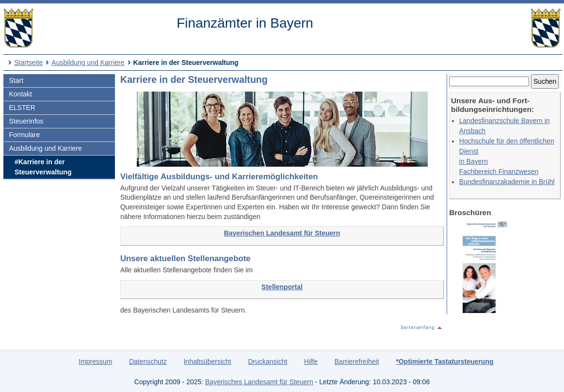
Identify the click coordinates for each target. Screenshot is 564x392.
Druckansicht (267, 361)
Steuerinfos (26, 121)
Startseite (28, 63)
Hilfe (311, 361)
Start (16, 80)
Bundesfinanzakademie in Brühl (507, 182)
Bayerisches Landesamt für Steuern (259, 382)
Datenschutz (148, 361)
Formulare (24, 135)
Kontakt (20, 94)
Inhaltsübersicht (208, 361)
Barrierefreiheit (357, 361)
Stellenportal (282, 287)
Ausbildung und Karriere (88, 63)
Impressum (95, 361)
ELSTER (22, 108)
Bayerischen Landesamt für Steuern (282, 233)
